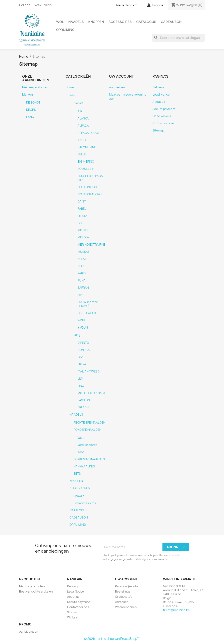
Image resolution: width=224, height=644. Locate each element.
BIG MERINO (86, 162)
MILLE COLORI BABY (91, 393)
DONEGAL (84, 350)
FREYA (82, 364)
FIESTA (82, 216)
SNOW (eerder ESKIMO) (88, 304)
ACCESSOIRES (120, 22)
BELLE (82, 154)
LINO (81, 386)
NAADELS (76, 22)
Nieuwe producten (35, 87)
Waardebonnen (126, 607)
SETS (77, 474)
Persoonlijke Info (126, 586)
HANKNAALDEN (84, 466)
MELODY (83, 237)
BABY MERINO (87, 147)
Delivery (158, 87)
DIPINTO (83, 343)
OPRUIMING (65, 30)
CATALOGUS (146, 22)
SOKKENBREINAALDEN (89, 459)
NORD (82, 266)
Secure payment (164, 109)
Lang (77, 335)
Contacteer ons (163, 123)
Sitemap (158, 130)
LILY (80, 379)
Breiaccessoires (85, 503)
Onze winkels (162, 116)
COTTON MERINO (90, 194)
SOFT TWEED (87, 313)
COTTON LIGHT (88, 187)
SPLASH (83, 407)
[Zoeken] (178, 38)
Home (70, 87)
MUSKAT (84, 252)
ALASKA (83, 119)
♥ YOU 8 (83, 328)
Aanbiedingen (29, 632)
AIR (80, 111)
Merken (27, 95)
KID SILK (83, 230)
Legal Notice (161, 95)
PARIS (82, 273)
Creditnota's (124, 597)
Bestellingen (124, 591)
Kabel (81, 452)
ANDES (82, 140)
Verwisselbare (87, 445)
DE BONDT (33, 103)
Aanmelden (117, 87)
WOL (60, 22)
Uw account (126, 579)
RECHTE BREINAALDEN (89, 423)
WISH (81, 320)
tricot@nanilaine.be (176, 610)
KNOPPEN (96, 22)
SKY (80, 295)
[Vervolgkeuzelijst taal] (127, 5)
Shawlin (79, 496)
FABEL (82, 209)
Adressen (122, 602)
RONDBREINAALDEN (87, 430)
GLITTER (83, 223)
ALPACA (83, 126)
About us (159, 102)
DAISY (82, 201)
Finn (81, 357)
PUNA (82, 281)
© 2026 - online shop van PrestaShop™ (112, 639)
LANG (30, 117)
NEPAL (82, 259)
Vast (81, 438)
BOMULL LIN (86, 169)
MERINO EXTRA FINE (92, 245)
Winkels (72, 617)
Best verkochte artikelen (36, 591)
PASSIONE (85, 400)
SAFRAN (83, 288)
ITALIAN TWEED (89, 371)
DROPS (31, 110)
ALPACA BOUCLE (89, 133)
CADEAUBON (171, 22)
